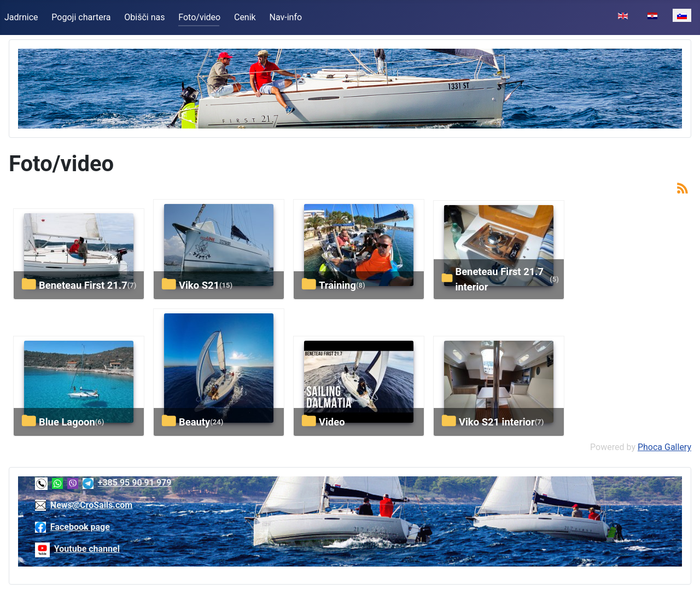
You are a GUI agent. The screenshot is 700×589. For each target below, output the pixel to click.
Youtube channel (87, 549)
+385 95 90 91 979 (135, 483)
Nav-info (286, 17)
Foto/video (199, 17)
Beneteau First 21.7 (83, 285)
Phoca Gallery (664, 447)
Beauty (194, 422)
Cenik (245, 17)
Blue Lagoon (67, 422)
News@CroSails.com (91, 505)
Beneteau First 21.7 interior (499, 279)
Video (332, 422)
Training (337, 285)
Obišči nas (144, 17)
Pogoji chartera (81, 17)
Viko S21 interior (497, 422)
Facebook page (80, 527)
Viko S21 (199, 285)
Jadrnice (21, 17)
